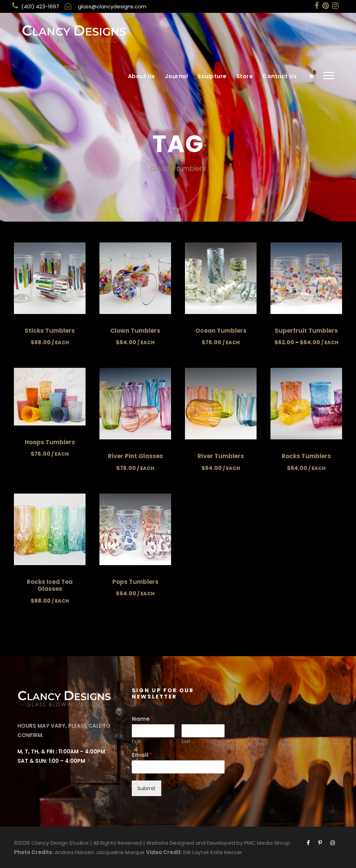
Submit (147, 788)
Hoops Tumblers (50, 442)
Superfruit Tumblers (306, 330)
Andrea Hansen (74, 852)
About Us (141, 76)
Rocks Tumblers (306, 456)
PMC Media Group (267, 842)
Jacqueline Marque (120, 852)
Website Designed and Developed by (195, 842)
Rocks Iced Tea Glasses (50, 585)
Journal (176, 76)
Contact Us (280, 76)
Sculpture (212, 76)
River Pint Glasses (135, 456)
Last (186, 741)
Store (245, 76)
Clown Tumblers (135, 330)
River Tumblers (221, 456)
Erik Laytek (196, 852)
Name (143, 719)
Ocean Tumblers (221, 330)
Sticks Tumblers (50, 330)
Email (142, 755)
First (136, 741)
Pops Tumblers (135, 581)
